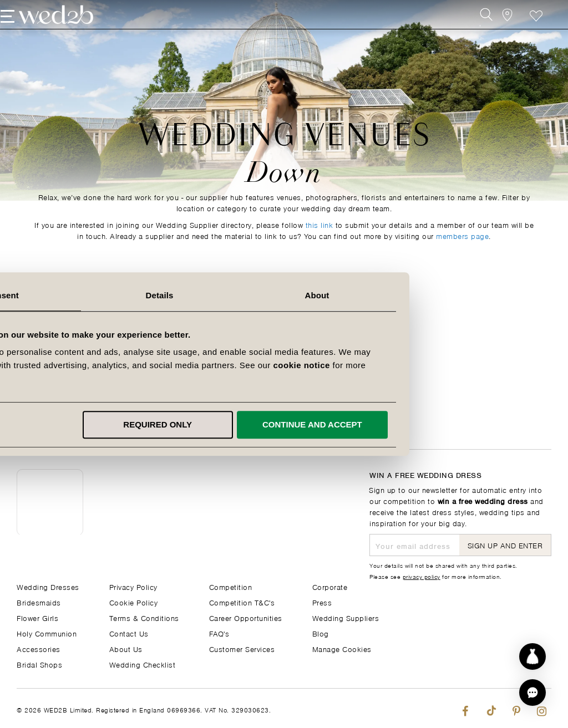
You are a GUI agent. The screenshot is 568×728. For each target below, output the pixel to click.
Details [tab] (284, 295)
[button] (532, 693)
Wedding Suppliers (346, 617)
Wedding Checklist (143, 664)
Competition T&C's (242, 602)
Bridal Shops (39, 664)
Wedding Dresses (48, 586)
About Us (126, 648)
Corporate (330, 586)
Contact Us (129, 633)
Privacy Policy (133, 586)
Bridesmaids (39, 602)
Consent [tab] (127, 295)
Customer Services (242, 648)
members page (462, 235)
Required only (282, 424)
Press (322, 602)
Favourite (520, 32)
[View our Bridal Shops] (495, 32)
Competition (231, 586)
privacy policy (422, 576)
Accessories (39, 648)
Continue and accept (437, 424)
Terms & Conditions (144, 617)
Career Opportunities (246, 617)
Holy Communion (47, 633)
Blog (321, 633)
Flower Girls (37, 617)
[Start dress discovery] (532, 656)
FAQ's (219, 633)
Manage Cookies (342, 648)
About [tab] (442, 295)
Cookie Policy (134, 602)
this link (319, 224)
